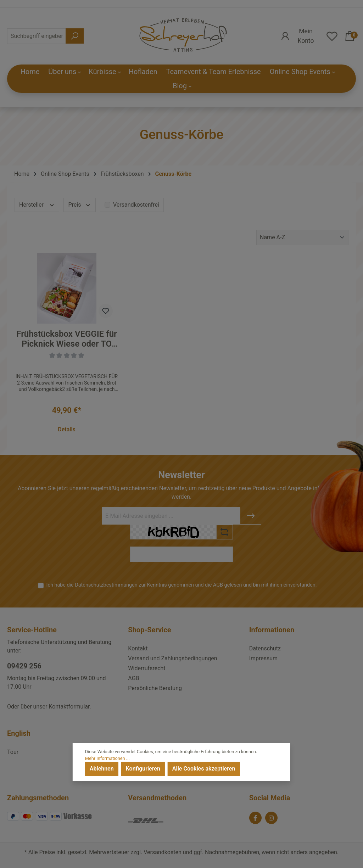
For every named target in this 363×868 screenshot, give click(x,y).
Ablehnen (102, 769)
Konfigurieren (143, 769)
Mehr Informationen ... (107, 758)
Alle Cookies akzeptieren (204, 769)
